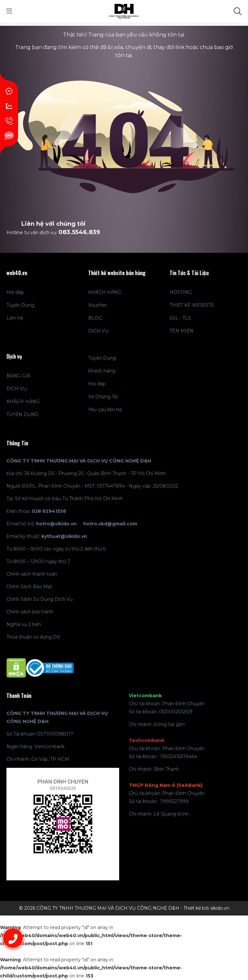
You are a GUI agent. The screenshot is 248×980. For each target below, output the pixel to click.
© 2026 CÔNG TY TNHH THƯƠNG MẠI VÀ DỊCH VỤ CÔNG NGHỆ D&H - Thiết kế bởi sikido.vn (124, 908)
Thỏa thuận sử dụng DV (33, 637)
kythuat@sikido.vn (64, 536)
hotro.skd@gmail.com (110, 524)
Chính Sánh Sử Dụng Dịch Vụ (40, 599)
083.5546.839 (79, 232)
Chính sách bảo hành (30, 612)
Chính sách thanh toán (32, 574)
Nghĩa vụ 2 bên (24, 624)
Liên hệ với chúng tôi (53, 224)
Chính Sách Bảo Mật (29, 587)
